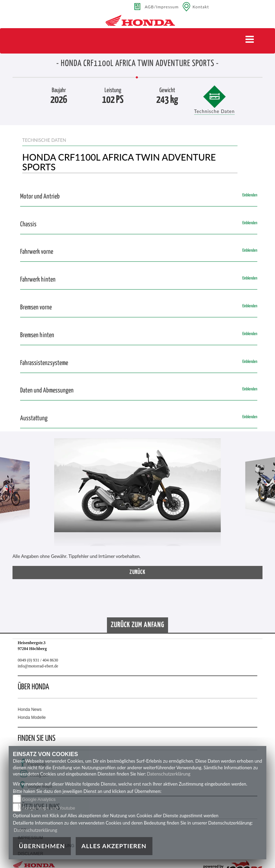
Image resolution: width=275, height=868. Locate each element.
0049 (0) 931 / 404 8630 (38, 660)
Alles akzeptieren (114, 846)
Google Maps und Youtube (48, 808)
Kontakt (201, 7)
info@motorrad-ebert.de (38, 666)
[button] (16, 496)
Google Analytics (39, 799)
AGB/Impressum (162, 7)
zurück (137, 572)
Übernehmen (42, 846)
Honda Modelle (32, 717)
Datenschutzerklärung (169, 774)
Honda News (30, 709)
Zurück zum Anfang (137, 625)
